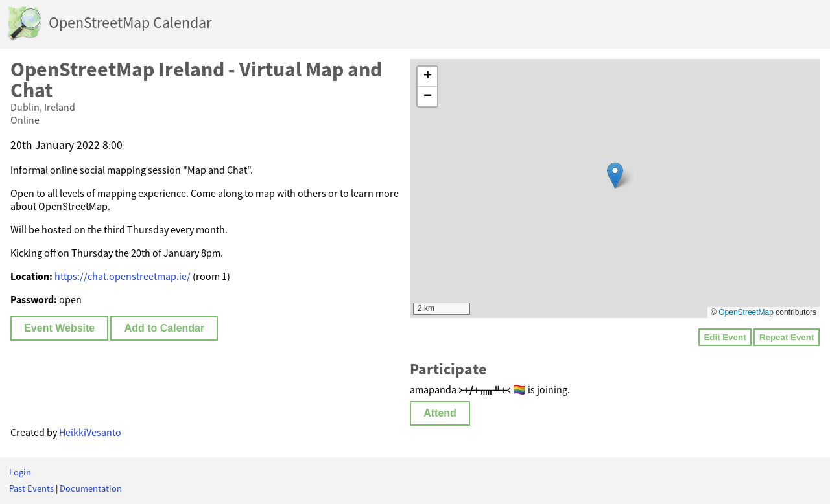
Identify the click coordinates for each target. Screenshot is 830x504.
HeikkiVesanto (90, 432)
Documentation (91, 488)
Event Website (59, 328)
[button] (615, 175)
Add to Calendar (165, 328)
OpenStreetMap (746, 312)
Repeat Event (787, 337)
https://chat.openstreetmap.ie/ (123, 276)
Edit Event (725, 337)
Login (20, 472)
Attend (440, 413)
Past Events (31, 488)
